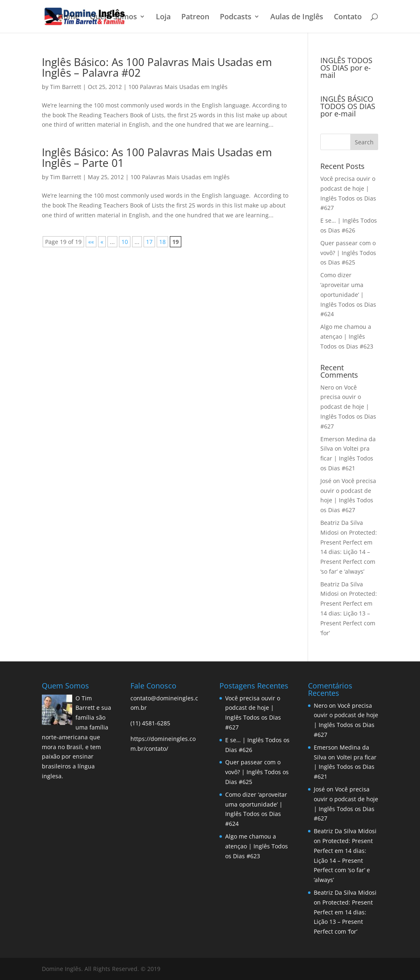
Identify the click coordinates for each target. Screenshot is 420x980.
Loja (163, 17)
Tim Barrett (66, 87)
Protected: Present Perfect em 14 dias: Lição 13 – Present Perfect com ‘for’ (349, 613)
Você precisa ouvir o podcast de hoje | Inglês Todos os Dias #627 (348, 407)
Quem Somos (113, 17)
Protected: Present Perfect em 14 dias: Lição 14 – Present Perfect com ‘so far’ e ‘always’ (349, 552)
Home (68, 17)
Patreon (195, 17)
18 (162, 242)
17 (149, 242)
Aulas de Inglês (297, 17)
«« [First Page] (91, 242)
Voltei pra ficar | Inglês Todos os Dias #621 (347, 458)
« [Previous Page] (102, 242)
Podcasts (236, 17)
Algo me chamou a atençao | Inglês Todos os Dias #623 (347, 336)
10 (125, 242)
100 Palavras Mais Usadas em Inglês (178, 87)
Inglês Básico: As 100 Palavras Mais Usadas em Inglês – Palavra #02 (157, 67)
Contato (348, 17)
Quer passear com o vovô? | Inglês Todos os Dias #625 (348, 253)
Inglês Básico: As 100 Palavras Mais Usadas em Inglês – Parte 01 (157, 157)
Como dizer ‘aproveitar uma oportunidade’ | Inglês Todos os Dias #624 (348, 294)
